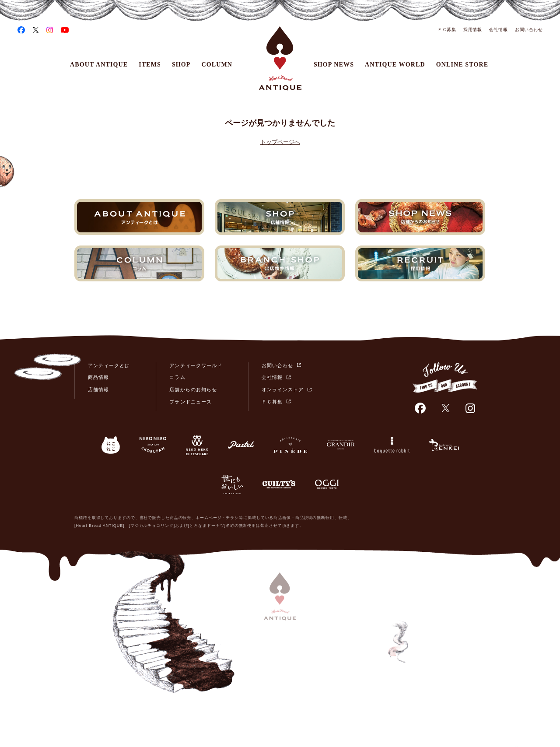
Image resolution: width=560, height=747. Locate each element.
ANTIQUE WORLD (395, 65)
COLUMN (217, 65)
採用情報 (472, 30)
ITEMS (150, 65)
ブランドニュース (190, 402)
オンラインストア (283, 389)
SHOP (181, 65)
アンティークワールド (196, 365)
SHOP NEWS (334, 65)
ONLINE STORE (462, 65)
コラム (177, 377)
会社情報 (498, 30)
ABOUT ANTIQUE (99, 65)
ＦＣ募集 (447, 30)
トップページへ (280, 142)
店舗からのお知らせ (193, 389)
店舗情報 (98, 389)
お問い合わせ (529, 30)
